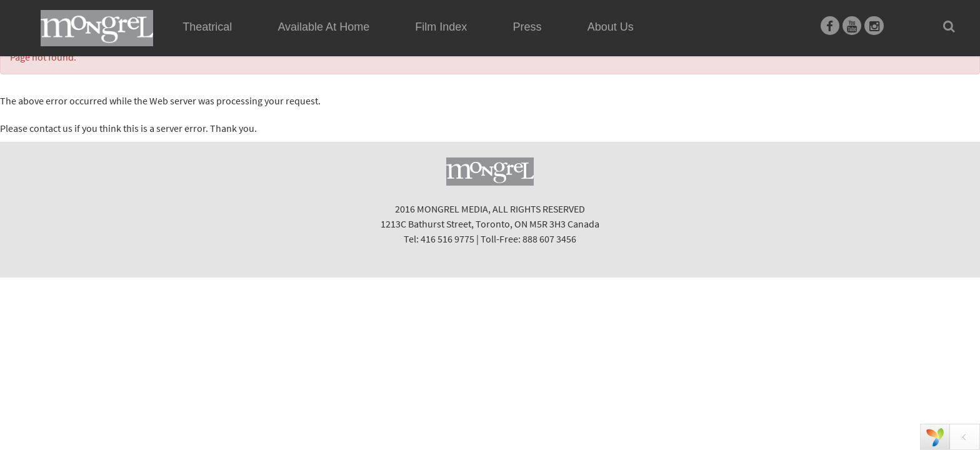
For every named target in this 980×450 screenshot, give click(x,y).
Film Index (441, 27)
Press (527, 27)
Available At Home (323, 41)
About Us (611, 27)
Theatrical (207, 27)
